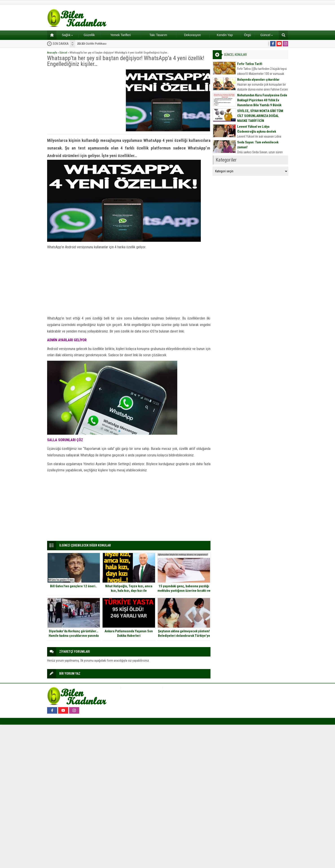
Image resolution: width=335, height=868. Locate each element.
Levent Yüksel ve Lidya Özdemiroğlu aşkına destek (257, 129)
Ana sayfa (50, 35)
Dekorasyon (192, 35)
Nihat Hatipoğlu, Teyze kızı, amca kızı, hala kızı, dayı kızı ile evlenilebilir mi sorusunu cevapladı (129, 591)
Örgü (248, 35)
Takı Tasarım (158, 35)
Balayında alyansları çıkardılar (258, 80)
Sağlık (67, 35)
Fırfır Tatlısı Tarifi (250, 64)
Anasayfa (52, 53)
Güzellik (89, 35)
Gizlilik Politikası (92, 44)
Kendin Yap (225, 35)
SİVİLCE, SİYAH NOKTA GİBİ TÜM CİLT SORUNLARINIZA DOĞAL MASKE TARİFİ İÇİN (260, 116)
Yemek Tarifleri (120, 35)
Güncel (267, 35)
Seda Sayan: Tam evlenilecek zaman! (258, 145)
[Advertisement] (85, 100)
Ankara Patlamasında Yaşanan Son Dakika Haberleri (129, 633)
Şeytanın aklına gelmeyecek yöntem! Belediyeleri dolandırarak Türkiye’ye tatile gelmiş (184, 636)
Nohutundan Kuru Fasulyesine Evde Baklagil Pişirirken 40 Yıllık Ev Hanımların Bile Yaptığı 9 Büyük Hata (262, 103)
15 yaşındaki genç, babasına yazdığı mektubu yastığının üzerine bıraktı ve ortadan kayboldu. (184, 591)
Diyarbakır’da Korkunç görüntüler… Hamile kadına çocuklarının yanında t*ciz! (74, 636)
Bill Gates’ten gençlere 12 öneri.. (74, 586)
